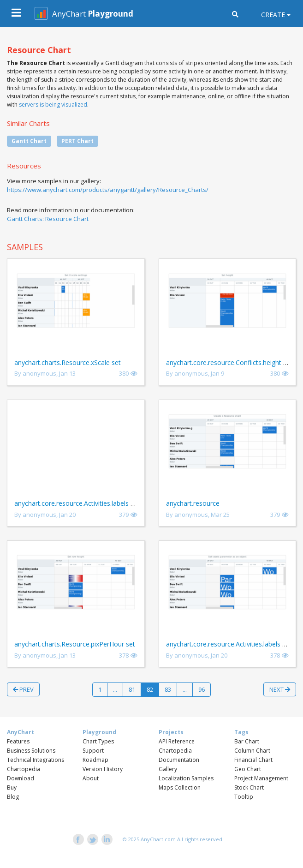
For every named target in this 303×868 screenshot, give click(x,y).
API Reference (177, 741)
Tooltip (244, 797)
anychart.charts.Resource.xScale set (68, 362)
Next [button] (280, 689)
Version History (103, 769)
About (91, 778)
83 (168, 689)
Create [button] (273, 15)
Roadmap (95, 760)
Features (18, 741)
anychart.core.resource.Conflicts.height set (229, 362)
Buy (12, 787)
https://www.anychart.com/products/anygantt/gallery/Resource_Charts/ (108, 190)
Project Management (261, 778)
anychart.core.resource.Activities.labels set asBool (89, 503)
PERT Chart (77, 141)
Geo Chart (248, 769)
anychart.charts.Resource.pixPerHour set (75, 644)
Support (93, 751)
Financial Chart (253, 760)
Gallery (168, 769)
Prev (23, 689)
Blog (13, 797)
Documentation (179, 760)
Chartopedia (24, 769)
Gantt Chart (29, 141)
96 (202, 689)
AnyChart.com (158, 839)
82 (150, 689)
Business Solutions (31, 751)
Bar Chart (247, 741)
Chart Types (98, 741)
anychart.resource (193, 503)
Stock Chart (249, 787)
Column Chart (252, 751)
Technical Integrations (36, 760)
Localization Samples (186, 778)
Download (21, 778)
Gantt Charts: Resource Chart (48, 219)
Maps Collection (180, 787)
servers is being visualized (53, 105)
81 (132, 689)
